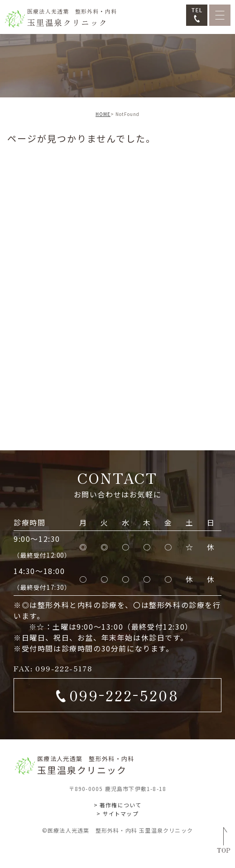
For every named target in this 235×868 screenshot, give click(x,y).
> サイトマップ (117, 813)
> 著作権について (118, 805)
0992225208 (124, 694)
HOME (103, 114)
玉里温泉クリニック (72, 18)
